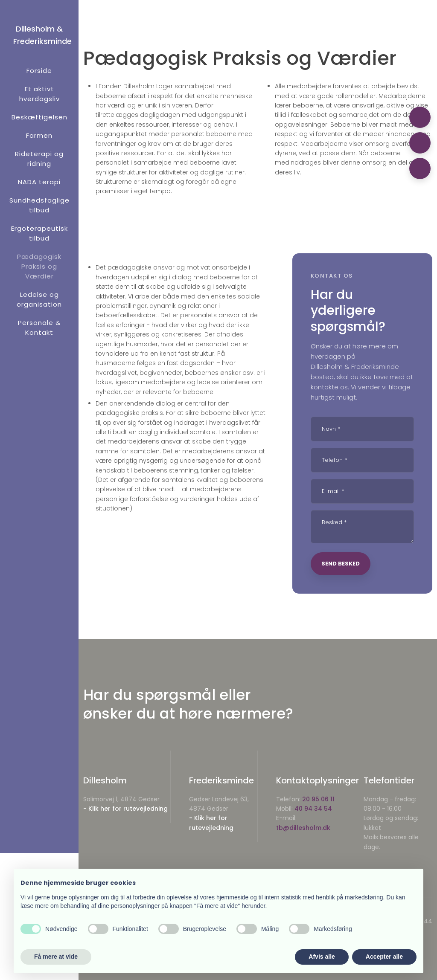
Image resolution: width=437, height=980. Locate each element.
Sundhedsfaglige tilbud (39, 205)
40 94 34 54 (313, 809)
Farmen (39, 135)
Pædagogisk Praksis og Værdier (39, 266)
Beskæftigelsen (39, 117)
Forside (39, 71)
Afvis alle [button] (322, 957)
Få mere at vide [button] (56, 957)
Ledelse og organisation (39, 299)
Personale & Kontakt (39, 328)
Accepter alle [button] (384, 957)
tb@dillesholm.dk (303, 828)
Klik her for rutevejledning (128, 809)
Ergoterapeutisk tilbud (39, 233)
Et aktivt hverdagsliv (39, 94)
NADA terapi (39, 182)
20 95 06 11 (318, 799)
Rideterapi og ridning (39, 159)
